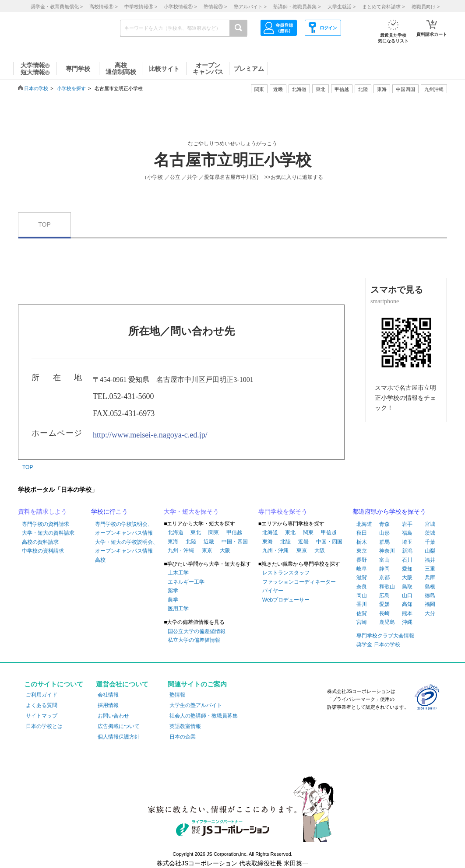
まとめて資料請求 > (383, 7)
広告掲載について (119, 726)
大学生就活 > (342, 7)
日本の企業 (183, 737)
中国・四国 (235, 542)
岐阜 (362, 569)
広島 (384, 595)
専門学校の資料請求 (46, 524)
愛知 (407, 569)
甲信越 (234, 532)
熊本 (407, 613)
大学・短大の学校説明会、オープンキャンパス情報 (127, 546)
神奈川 (387, 551)
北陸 (191, 542)
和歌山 (387, 587)
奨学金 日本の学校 (378, 644)
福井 (430, 560)
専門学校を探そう (283, 511)
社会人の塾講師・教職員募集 (204, 716)
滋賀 (362, 577)
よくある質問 (42, 705)
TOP (44, 224)
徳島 (430, 595)
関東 (214, 532)
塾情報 (177, 695)
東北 (196, 532)
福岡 (430, 604)
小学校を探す (71, 88)
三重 (430, 569)
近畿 (209, 542)
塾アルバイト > (250, 7)
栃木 (362, 542)
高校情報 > (103, 7)
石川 (407, 560)
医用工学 (178, 609)
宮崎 (362, 622)
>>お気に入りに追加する (294, 177)
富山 (384, 560)
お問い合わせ (113, 716)
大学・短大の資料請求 (48, 533)
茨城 (430, 533)
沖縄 (407, 622)
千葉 (430, 542)
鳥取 (407, 587)
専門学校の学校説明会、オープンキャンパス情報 (124, 528)
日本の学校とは (44, 726)
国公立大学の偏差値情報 (197, 631)
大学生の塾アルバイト (196, 705)
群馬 (384, 542)
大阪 (225, 550)
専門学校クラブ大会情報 (385, 636)
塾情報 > (215, 7)
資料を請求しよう (42, 511)
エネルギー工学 (186, 582)
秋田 (362, 533)
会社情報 (108, 695)
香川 (362, 604)
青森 (384, 524)
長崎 (384, 613)
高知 (407, 604)
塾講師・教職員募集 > (297, 7)
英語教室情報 (185, 726)
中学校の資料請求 (43, 551)
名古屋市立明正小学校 (232, 160)
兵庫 (430, 577)
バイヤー (273, 591)
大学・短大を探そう (191, 511)
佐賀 (362, 613)
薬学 (173, 591)
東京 (207, 550)
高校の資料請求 (40, 542)
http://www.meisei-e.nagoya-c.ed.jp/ (150, 435)
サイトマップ (42, 716)
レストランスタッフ (286, 573)
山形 (384, 533)
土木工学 (178, 573)
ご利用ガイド (42, 695)
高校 (100, 560)
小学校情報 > (180, 7)
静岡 (384, 569)
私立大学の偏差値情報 (194, 640)
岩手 (407, 524)
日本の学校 (36, 88)
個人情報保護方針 (119, 737)
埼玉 (407, 542)
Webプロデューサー (286, 600)
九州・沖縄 (181, 550)
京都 (384, 577)
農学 (173, 600)
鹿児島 (387, 622)
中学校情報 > (141, 7)
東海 (173, 542)
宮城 (430, 524)
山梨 (430, 551)
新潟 (407, 551)
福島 (407, 533)
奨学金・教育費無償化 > (57, 7)
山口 (407, 595)
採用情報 (108, 705)
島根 (430, 587)
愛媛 (384, 604)
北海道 (299, 89)
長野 (362, 560)
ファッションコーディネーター (299, 582)
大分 (430, 613)
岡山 (362, 595)
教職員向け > (426, 7)
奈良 (362, 587)
